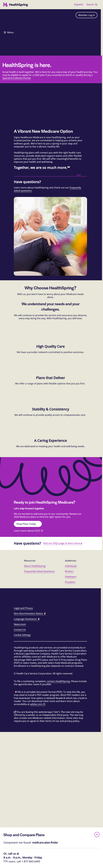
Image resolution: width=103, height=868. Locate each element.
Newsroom (20, 759)
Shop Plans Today (28, 659)
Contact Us (20, 764)
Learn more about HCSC (27, 666)
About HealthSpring (35, 701)
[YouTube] (84, 735)
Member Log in (87, 15)
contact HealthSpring (58, 816)
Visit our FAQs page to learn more (63, 678)
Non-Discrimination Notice (30, 748)
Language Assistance (27, 754)
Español (79, 4)
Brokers (69, 706)
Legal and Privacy (23, 743)
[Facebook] (17, 735)
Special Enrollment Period (16, 149)
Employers (71, 712)
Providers (70, 717)
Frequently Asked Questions (39, 706)
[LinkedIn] (62, 735)
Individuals (71, 701)
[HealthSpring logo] (16, 5)
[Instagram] (39, 735)
